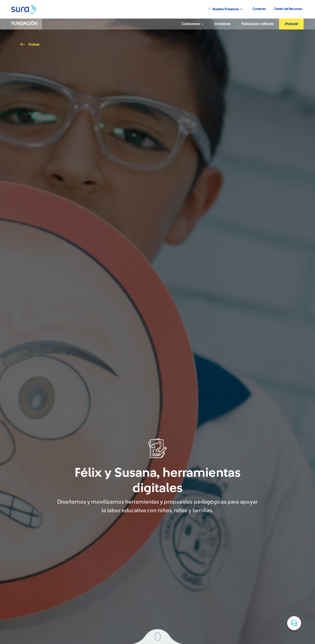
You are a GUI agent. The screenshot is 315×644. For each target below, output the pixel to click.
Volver (30, 45)
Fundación (24, 24)
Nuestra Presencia (225, 9)
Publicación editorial (257, 24)
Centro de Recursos (288, 9)
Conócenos (193, 24)
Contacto (259, 9)
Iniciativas (222, 24)
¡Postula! (291, 24)
